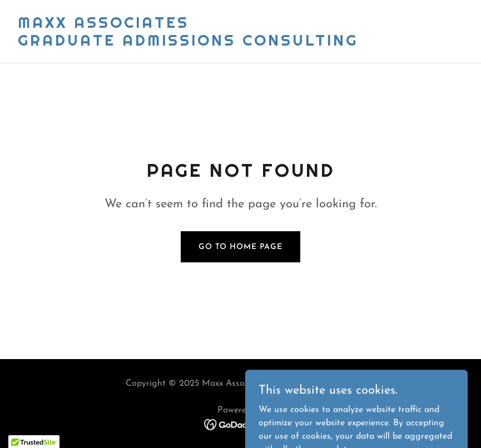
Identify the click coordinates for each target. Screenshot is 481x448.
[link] (188, 43)
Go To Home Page (240, 247)
